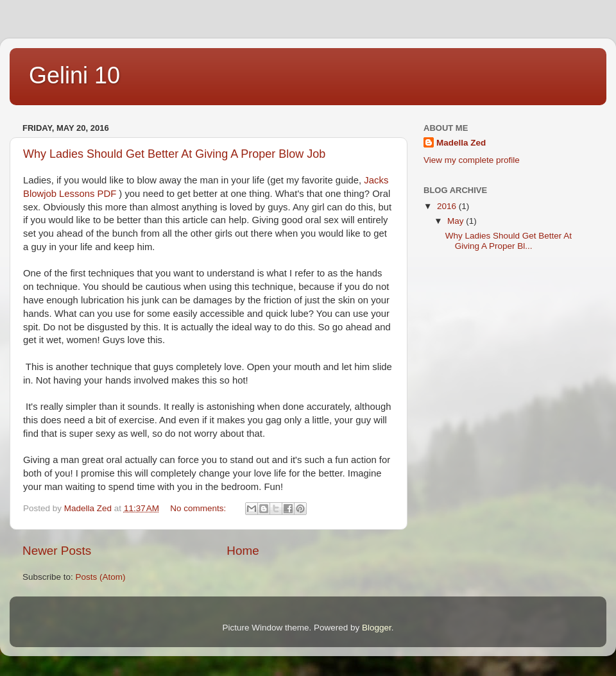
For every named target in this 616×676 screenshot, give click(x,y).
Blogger (377, 628)
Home (243, 551)
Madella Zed (461, 143)
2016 (448, 206)
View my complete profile (472, 160)
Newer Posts (57, 551)
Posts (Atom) (101, 577)
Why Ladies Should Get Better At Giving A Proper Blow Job (174, 154)
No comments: (199, 508)
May (457, 221)
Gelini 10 (74, 75)
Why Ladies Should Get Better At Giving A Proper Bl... (509, 241)
